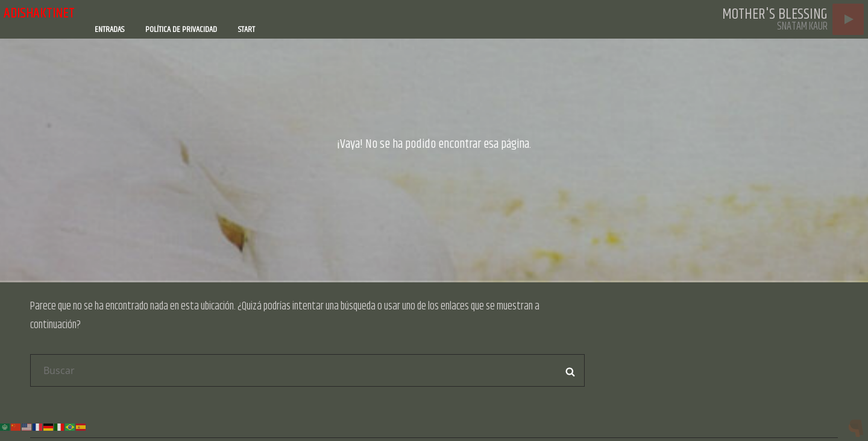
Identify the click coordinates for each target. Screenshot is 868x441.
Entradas (109, 30)
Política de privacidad (181, 30)
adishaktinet (39, 13)
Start (247, 30)
